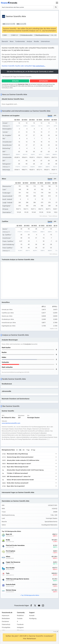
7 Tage (28, 450)
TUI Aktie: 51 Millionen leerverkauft (17, 473)
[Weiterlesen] (56, 454)
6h (17, 450)
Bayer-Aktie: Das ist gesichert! (16, 486)
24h (24, 450)
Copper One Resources (13, 562)
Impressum (6, 616)
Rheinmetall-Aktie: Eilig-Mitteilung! (17, 454)
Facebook (20, 624)
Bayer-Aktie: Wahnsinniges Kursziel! (18, 467)
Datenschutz (6, 624)
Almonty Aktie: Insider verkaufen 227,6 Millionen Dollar (23, 460)
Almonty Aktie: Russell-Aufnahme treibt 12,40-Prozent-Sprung (25, 470)
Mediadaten (6, 619)
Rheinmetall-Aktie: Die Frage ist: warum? (19, 464)
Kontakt (32, 616)
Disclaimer (5, 621)
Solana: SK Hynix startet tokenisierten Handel (20, 480)
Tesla (8, 573)
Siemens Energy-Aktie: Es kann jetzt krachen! (20, 457)
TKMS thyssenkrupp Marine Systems (18, 579)
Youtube (20, 619)
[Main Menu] (57, 3)
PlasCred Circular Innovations (15, 545)
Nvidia (8, 540)
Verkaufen (44, 81)
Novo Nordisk (10, 568)
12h (20, 450)
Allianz (8, 557)
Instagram (20, 627)
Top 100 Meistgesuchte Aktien (30, 595)
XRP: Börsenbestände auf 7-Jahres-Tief (19, 477)
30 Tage (33, 450)
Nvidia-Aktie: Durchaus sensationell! (18, 483)
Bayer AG (9, 534)
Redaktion (20, 616)
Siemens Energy (11, 590)
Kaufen (16, 81)
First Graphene (11, 551)
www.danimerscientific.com (11, 423)
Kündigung (33, 619)
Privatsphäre (6, 627)
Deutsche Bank (11, 585)
